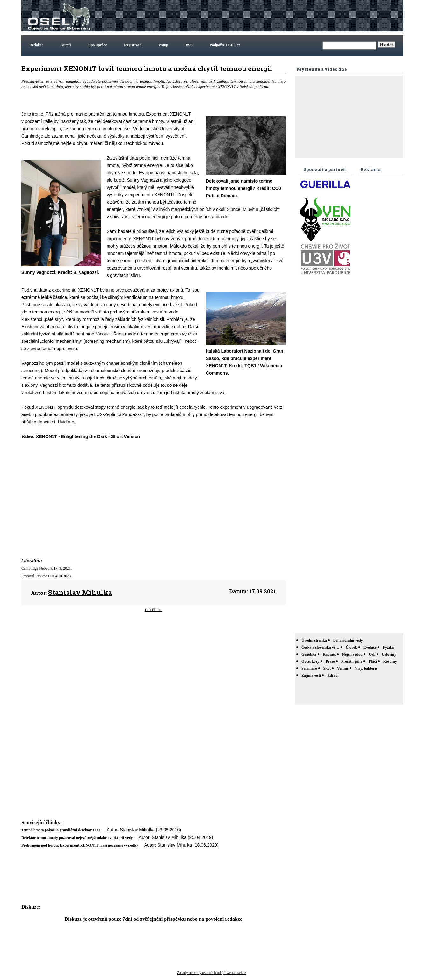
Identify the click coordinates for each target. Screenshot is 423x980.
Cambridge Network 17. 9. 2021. (46, 568)
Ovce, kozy (310, 661)
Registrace (133, 45)
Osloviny (389, 654)
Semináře (309, 668)
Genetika (309, 654)
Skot (327, 668)
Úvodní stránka (314, 640)
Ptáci (373, 661)
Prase (330, 661)
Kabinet (329, 654)
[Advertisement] (286, 16)
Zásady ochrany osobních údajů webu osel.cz (211, 973)
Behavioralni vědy (348, 640)
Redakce (36, 45)
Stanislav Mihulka (80, 592)
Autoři (66, 45)
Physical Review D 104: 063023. (46, 576)
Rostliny (390, 661)
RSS (189, 45)
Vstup (163, 45)
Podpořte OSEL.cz (225, 45)
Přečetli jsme (352, 661)
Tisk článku (153, 610)
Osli (372, 654)
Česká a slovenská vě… (320, 647)
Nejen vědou (352, 654)
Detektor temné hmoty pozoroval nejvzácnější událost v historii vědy (77, 838)
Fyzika (388, 647)
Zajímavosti (311, 675)
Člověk (351, 647)
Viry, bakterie (366, 668)
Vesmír (343, 668)
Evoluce (370, 647)
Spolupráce (98, 45)
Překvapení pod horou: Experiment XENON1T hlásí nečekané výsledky (80, 845)
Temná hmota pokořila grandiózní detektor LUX (61, 830)
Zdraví (333, 675)
